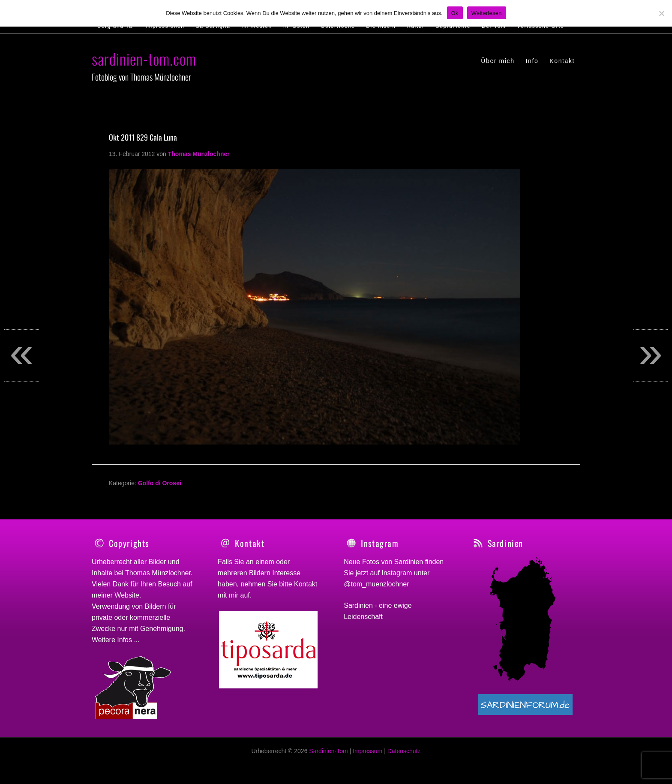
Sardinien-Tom (328, 756)
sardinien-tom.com (144, 59)
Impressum (367, 756)
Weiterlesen (487, 13)
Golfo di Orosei (160, 483)
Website (127, 595)
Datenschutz (404, 756)
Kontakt (306, 584)
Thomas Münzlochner (158, 573)
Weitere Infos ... (116, 640)
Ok (455, 13)
